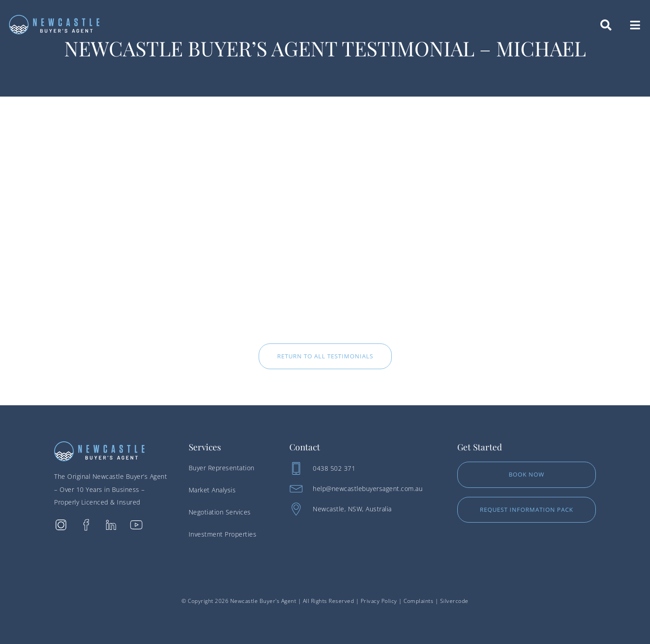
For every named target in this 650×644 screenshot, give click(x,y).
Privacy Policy (379, 601)
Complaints (418, 601)
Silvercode (454, 601)
